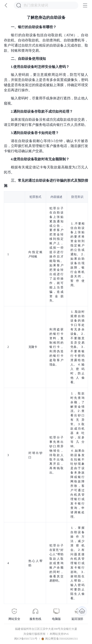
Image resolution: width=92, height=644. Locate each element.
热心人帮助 (35, 563)
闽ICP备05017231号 (26, 639)
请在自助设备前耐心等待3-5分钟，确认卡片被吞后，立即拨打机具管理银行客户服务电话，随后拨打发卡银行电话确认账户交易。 (46, 146)
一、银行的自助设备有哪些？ (34, 27)
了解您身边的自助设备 (46, 17)
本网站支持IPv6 (59, 634)
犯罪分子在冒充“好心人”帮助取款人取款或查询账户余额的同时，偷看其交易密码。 (57, 563)
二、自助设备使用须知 (28, 59)
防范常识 (78, 197)
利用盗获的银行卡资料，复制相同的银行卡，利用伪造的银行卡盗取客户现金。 (57, 347)
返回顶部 (77, 619)
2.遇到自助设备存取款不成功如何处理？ (42, 111)
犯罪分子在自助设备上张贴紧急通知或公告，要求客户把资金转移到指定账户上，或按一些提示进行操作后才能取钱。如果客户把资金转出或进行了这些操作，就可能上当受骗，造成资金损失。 (57, 254)
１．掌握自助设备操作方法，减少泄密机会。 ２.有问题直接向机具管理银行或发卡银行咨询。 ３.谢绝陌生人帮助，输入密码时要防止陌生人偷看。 (78, 563)
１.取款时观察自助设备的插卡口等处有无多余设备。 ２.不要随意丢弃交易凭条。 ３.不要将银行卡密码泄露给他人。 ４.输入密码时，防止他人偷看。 (78, 347)
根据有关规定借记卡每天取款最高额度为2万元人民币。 (46, 170)
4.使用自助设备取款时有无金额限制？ (40, 159)
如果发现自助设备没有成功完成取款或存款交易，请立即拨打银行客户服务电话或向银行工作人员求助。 (46, 122)
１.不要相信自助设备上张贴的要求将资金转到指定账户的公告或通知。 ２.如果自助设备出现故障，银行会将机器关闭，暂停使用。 (78, 254)
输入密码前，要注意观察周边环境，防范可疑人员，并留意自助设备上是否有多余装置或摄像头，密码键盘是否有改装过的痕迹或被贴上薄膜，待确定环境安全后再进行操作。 (46, 82)
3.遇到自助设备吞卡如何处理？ (35, 133)
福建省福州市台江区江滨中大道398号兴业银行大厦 (46, 629)
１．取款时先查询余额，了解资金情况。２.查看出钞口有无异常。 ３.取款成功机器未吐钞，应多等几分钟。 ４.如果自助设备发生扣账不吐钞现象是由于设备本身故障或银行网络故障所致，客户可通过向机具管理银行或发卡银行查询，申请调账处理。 (78, 455)
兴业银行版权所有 (34, 634)
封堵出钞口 (35, 455)
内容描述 (57, 197)
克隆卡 (33, 347)
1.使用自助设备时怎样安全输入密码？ (40, 67)
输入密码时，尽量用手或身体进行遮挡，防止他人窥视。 (46, 101)
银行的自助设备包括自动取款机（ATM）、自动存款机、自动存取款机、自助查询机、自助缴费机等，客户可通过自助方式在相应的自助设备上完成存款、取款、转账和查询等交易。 (46, 43)
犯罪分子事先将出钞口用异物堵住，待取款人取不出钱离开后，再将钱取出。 (57, 455)
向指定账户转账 (35, 254)
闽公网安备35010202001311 (60, 639)
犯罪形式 (35, 197)
